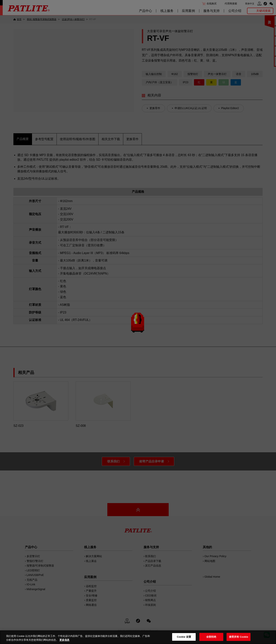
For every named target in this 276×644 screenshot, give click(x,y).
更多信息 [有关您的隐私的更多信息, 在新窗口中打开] (64, 640)
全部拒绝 (211, 637)
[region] (138, 637)
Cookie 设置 (184, 637)
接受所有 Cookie (239, 637)
